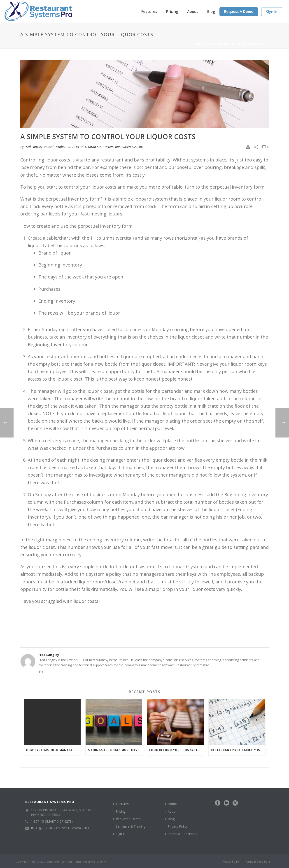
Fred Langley (33, 147)
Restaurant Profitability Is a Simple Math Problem (238, 750)
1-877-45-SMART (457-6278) (52, 821)
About (193, 12)
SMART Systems (132, 147)
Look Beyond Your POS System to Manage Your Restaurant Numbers (176, 750)
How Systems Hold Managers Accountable (53, 750)
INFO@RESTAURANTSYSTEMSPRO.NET (60, 828)
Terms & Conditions (181, 834)
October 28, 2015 (67, 147)
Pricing (172, 12)
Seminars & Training (129, 826)
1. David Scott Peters (99, 147)
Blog (211, 12)
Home (185, 44)
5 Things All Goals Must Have (114, 750)
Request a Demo (239, 12)
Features (149, 12)
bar (118, 147)
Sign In (272, 12)
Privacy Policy (176, 826)
